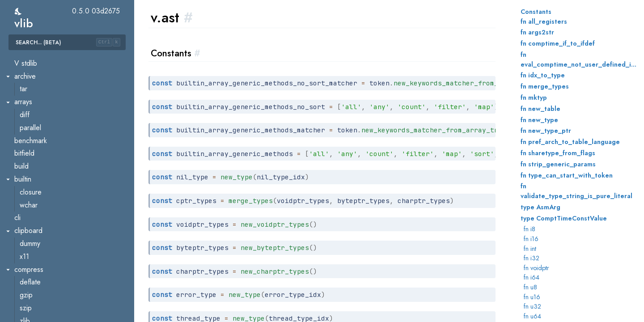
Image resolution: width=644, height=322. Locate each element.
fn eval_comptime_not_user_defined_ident (579, 59)
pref (27, 309)
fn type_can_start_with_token (567, 175)
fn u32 (532, 306)
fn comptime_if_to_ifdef (558, 43)
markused (36, 257)
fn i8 (530, 229)
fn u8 (530, 287)
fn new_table (540, 109)
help (27, 205)
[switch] (19, 11)
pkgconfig (37, 296)
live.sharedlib (42, 244)
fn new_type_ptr (546, 131)
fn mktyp (534, 97)
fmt (25, 90)
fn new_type (539, 120)
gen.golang (39, 116)
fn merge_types (545, 86)
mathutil (33, 270)
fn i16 (531, 239)
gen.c (29, 103)
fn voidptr (536, 268)
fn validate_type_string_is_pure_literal (576, 191)
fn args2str (537, 32)
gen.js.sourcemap (49, 141)
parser (30, 283)
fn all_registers (544, 21)
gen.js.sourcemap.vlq (54, 154)
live (25, 218)
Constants (536, 12)
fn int (530, 249)
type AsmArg (540, 207)
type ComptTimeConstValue (564, 218)
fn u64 (532, 316)
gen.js (30, 129)
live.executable (45, 231)
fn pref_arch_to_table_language (570, 142)
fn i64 (532, 277)
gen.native (37, 167)
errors (30, 64)
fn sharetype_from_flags (558, 153)
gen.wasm (36, 180)
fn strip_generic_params (558, 164)
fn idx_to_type (543, 75)
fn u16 (532, 297)
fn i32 (532, 258)
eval (27, 77)
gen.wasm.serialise (51, 193)
